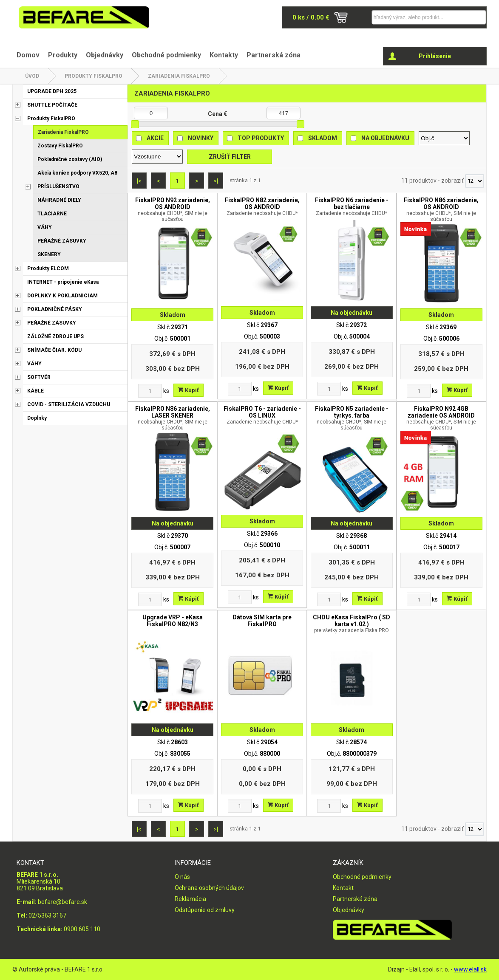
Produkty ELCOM (48, 268)
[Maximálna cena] (284, 113)
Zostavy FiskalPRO (60, 146)
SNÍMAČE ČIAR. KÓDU (54, 350)
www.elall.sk (470, 969)
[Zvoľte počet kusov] (150, 391)
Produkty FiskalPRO (94, 76)
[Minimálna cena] (151, 113)
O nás (182, 877)
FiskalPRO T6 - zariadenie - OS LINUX (262, 415)
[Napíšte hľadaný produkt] (412, 17)
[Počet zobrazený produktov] (475, 181)
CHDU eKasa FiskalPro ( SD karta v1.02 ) (352, 624)
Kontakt (343, 888)
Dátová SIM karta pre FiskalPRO (262, 621)
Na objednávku (385, 138)
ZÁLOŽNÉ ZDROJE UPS (55, 336)
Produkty (63, 55)
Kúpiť (189, 390)
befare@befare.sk (62, 902)
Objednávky (105, 55)
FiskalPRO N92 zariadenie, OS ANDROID (172, 209)
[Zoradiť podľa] (444, 138)
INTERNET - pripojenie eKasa (63, 282)
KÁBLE (35, 391)
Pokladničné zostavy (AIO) (70, 159)
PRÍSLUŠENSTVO (58, 186)
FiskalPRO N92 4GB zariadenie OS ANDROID (441, 418)
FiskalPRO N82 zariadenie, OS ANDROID (262, 206)
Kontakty (224, 55)
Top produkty (261, 138)
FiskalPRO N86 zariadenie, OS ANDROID (441, 209)
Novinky (201, 138)
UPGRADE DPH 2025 (52, 91)
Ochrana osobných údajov (209, 888)
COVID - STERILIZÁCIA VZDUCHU (69, 404)
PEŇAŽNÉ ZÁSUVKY (62, 241)
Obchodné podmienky (166, 55)
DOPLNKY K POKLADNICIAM (62, 296)
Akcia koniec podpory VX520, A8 (77, 173)
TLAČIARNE (52, 214)
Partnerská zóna (274, 55)
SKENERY (49, 254)
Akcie (155, 138)
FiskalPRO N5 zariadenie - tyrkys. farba (352, 418)
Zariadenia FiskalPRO (179, 76)
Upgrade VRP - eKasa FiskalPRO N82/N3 (173, 621)
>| (216, 181)
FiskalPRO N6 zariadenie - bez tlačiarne (352, 206)
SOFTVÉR (39, 377)
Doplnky (37, 418)
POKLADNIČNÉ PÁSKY (55, 309)
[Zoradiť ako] (157, 157)
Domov (28, 55)
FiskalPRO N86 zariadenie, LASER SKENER (172, 418)
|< (139, 181)
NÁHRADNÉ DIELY (59, 200)
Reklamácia (190, 899)
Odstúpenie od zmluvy (205, 910)
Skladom (323, 138)
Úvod (32, 76)
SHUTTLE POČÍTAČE (52, 105)
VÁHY (45, 227)
